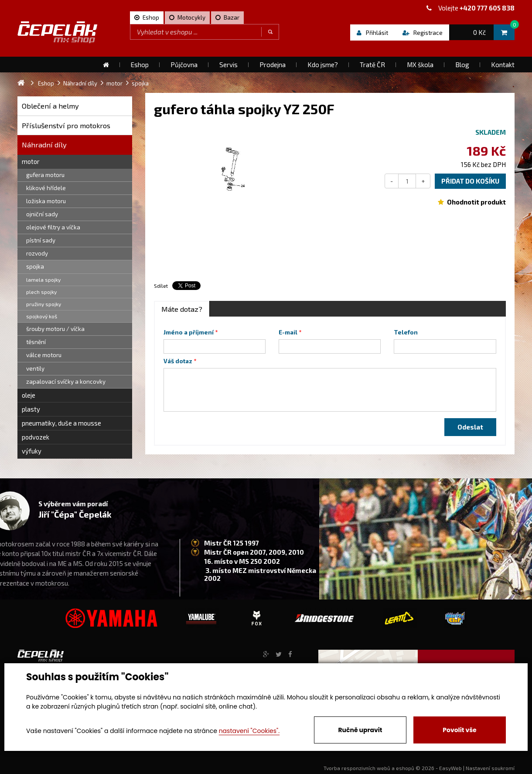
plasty (31, 409)
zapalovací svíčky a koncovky (66, 382)
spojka (35, 266)
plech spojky (41, 292)
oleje (29, 395)
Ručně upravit (360, 730)
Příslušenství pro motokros (66, 125)
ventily (35, 368)
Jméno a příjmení (189, 332)
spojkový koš (42, 316)
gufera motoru (45, 175)
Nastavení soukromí (490, 768)
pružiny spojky (44, 304)
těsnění (36, 342)
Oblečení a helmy (50, 106)
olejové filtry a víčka (53, 227)
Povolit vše (459, 730)
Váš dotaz (178, 361)
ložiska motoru (46, 201)
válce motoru (44, 355)
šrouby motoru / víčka (55, 329)
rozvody (37, 253)
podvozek (36, 437)
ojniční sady (42, 214)
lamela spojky (43, 280)
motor (31, 161)
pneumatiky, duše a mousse (61, 423)
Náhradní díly (44, 145)
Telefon (406, 332)
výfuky (32, 451)
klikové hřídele (46, 188)
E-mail (288, 332)
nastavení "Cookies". (249, 731)
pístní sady (41, 240)
